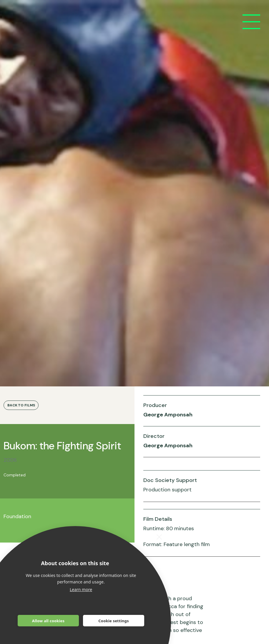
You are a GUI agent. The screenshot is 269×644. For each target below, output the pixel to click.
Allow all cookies (48, 621)
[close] (159, 537)
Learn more (81, 589)
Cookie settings (113, 621)
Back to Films (21, 405)
